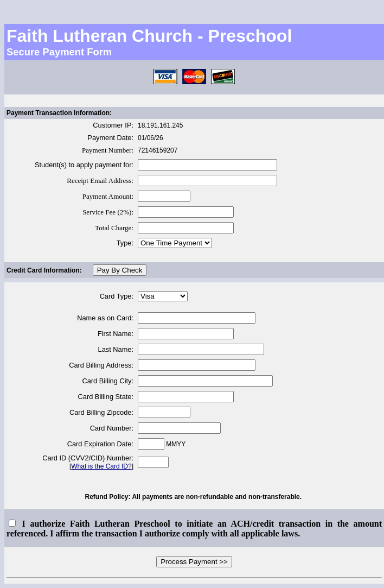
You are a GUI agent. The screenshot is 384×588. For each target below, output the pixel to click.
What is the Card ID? (101, 466)
